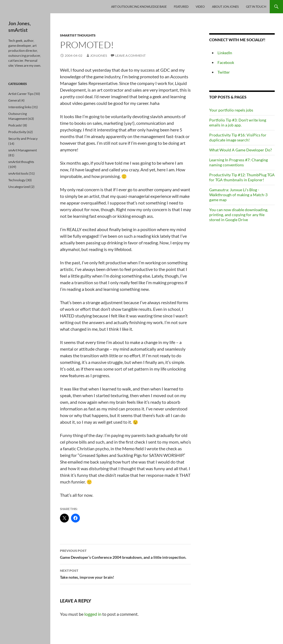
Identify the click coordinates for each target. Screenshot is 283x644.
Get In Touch (256, 7)
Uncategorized (19, 187)
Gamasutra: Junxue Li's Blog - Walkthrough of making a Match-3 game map (238, 195)
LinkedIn (225, 53)
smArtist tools (18, 173)
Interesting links (20, 107)
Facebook (226, 62)
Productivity (17, 132)
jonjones (99, 55)
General (14, 100)
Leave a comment (130, 55)
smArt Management (23, 150)
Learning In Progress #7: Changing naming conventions (239, 162)
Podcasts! (15, 125)
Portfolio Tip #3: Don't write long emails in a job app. (238, 122)
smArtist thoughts (78, 35)
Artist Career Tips (21, 94)
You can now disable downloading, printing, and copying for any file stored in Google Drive (239, 215)
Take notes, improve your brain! (125, 573)
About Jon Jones (225, 7)
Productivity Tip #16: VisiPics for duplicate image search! (238, 137)
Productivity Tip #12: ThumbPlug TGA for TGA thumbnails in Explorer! (242, 177)
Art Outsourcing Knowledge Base (139, 7)
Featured (181, 7)
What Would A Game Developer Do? (241, 150)
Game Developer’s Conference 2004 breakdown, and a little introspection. (125, 554)
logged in (93, 614)
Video (200, 7)
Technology (17, 180)
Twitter (224, 72)
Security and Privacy (23, 139)
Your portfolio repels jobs (231, 110)
